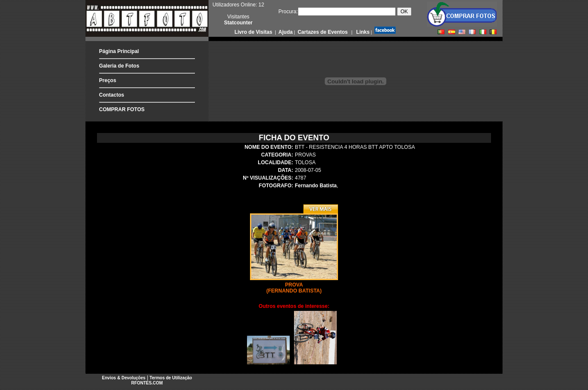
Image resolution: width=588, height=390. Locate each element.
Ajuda (285, 32)
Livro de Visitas (254, 32)
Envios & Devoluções (124, 378)
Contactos (112, 95)
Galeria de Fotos (119, 66)
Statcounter (238, 23)
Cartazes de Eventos (322, 32)
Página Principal (119, 51)
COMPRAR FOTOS (122, 109)
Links (362, 32)
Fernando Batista (316, 186)
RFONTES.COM (147, 383)
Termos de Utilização (171, 378)
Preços (108, 80)
